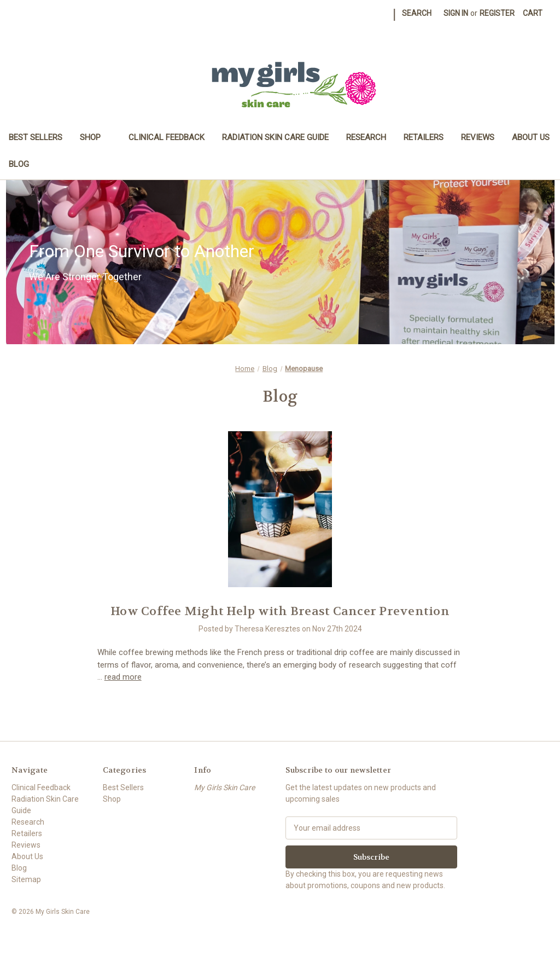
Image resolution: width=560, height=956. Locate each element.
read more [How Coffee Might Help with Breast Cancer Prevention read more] (123, 677)
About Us (531, 137)
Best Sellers (36, 137)
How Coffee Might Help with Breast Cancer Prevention (280, 611)
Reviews (478, 137)
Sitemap (26, 879)
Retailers (424, 137)
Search (417, 13)
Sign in (456, 13)
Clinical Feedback (167, 137)
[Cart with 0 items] (533, 13)
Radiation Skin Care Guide (275, 137)
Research (366, 137)
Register (497, 13)
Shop (95, 137)
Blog (19, 164)
